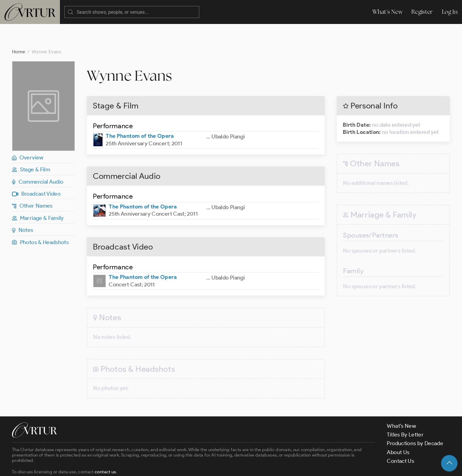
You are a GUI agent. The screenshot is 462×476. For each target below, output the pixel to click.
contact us (105, 448)
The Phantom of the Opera (140, 112)
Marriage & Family (38, 194)
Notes (23, 206)
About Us (398, 428)
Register (422, 12)
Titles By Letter (405, 411)
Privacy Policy (153, 466)
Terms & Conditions (108, 466)
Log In (450, 12)
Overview (28, 134)
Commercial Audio (38, 158)
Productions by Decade (415, 419)
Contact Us (400, 437)
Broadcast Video (36, 170)
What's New (387, 12)
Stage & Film (31, 146)
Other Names (32, 182)
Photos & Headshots (40, 218)
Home (19, 28)
